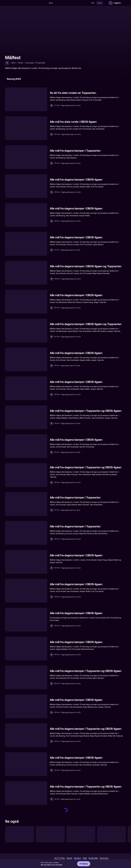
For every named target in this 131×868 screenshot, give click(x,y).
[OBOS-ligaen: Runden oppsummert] (20, 834)
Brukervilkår (93, 858)
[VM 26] (72, 3)
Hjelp (85, 858)
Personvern (104, 858)
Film (93, 3)
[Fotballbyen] (111, 834)
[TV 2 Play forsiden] (21, 3)
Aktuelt (69, 858)
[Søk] (45, 3)
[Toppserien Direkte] (50, 834)
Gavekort (77, 858)
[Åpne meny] (124, 3)
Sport (51, 3)
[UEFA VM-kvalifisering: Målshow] (81, 834)
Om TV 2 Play (59, 858)
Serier (100, 3)
